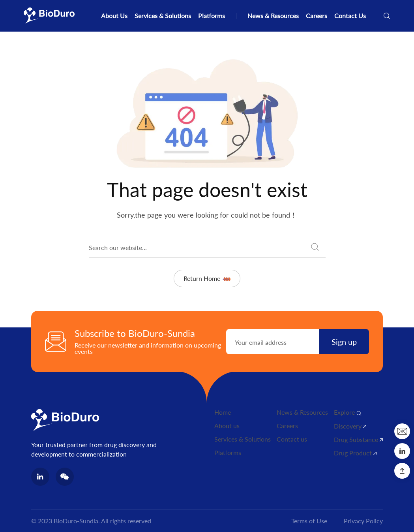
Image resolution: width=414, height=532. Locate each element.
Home (223, 412)
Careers (317, 16)
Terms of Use (309, 521)
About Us (114, 16)
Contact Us (350, 16)
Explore (348, 412)
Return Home (207, 278)
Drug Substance (358, 439)
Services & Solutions (163, 16)
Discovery (350, 426)
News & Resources (273, 16)
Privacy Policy (363, 521)
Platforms (212, 16)
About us (227, 426)
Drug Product (355, 453)
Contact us (292, 439)
